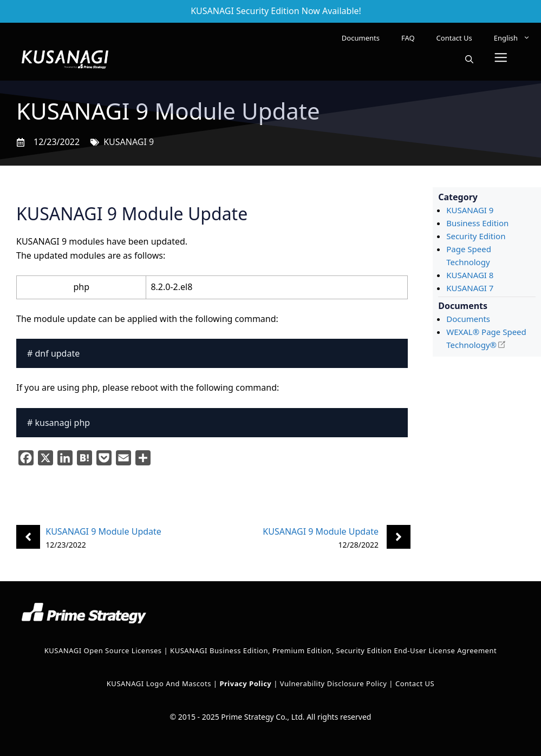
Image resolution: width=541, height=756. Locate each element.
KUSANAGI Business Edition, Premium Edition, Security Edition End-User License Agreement (333, 650)
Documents (361, 38)
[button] (469, 60)
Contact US (415, 683)
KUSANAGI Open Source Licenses (103, 650)
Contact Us (454, 38)
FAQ (408, 38)
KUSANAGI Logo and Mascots (160, 683)
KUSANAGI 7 (470, 288)
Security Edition (476, 236)
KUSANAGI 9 (129, 142)
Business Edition (477, 223)
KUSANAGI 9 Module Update (103, 531)
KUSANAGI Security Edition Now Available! (276, 11)
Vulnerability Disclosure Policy (334, 683)
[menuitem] (512, 38)
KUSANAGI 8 (470, 275)
